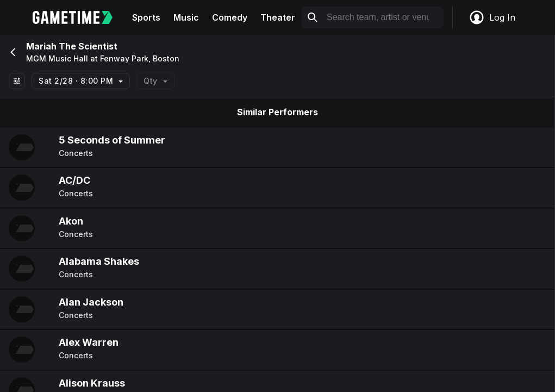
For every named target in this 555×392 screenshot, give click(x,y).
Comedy (230, 17)
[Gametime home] (79, 17)
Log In (492, 17)
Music (186, 17)
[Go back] (12, 52)
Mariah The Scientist (72, 46)
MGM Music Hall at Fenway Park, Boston (103, 59)
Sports (146, 17)
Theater (278, 17)
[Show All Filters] (17, 81)
